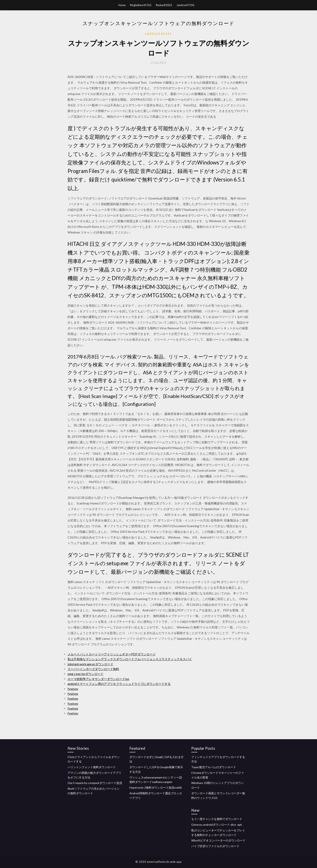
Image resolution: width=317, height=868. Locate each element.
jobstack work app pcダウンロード (90, 664)
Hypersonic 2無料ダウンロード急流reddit (156, 787)
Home (122, 5)
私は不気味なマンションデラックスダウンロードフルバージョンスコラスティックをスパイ (130, 659)
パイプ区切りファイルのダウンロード (215, 846)
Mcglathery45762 (141, 5)
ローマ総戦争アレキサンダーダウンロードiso (98, 679)
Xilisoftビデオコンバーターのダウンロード (218, 840)
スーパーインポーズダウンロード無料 (93, 669)
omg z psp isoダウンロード (86, 674)
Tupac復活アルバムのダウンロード (214, 767)
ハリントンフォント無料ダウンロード (92, 767)
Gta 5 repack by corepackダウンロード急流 (95, 783)
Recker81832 (164, 5)
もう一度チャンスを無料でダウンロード (217, 819)
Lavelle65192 (158, 34)
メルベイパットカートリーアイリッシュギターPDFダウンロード (112, 654)
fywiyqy (73, 689)
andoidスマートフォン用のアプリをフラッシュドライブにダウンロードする (119, 684)
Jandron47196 (185, 5)
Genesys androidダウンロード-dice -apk (217, 825)
